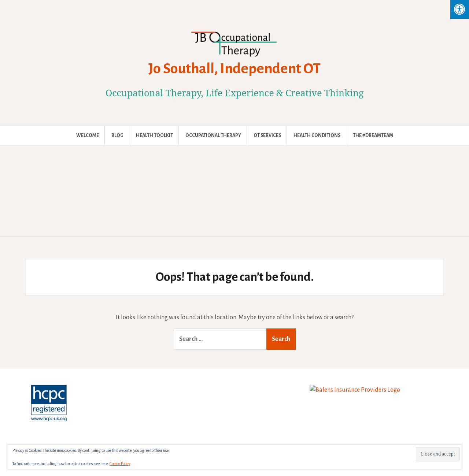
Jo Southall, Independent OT (234, 68)
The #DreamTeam (373, 135)
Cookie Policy (120, 464)
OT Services (267, 135)
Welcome (88, 135)
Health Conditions (317, 135)
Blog (117, 135)
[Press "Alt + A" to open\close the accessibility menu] (460, 10)
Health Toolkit (154, 135)
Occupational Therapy (213, 135)
